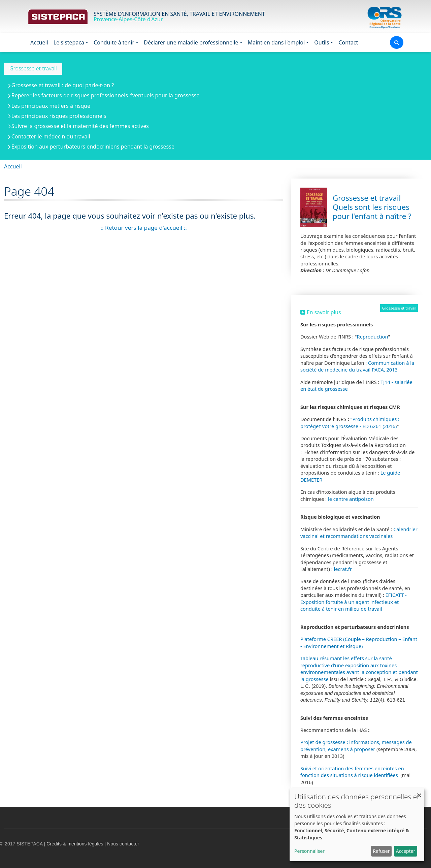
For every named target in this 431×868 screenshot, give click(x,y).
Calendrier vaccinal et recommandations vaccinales (359, 533)
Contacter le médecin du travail (51, 136)
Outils (322, 42)
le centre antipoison (352, 499)
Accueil (39, 42)
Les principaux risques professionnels (59, 116)
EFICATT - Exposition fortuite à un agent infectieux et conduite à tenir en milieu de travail (354, 602)
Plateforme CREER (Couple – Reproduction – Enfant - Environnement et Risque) (359, 642)
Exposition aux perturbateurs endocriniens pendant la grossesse (93, 147)
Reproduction (373, 336)
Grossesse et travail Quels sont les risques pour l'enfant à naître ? (372, 207)
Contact (348, 42)
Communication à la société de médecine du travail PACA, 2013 (357, 366)
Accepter (406, 851)
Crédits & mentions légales (75, 844)
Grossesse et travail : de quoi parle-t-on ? (63, 85)
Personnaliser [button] (309, 851)
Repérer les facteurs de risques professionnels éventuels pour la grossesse (106, 95)
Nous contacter (123, 844)
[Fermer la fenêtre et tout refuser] (419, 792)
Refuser (381, 851)
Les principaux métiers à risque (51, 106)
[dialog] (357, 825)
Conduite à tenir (114, 42)
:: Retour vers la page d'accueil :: (143, 228)
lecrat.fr (343, 569)
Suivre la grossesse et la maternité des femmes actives (80, 126)
